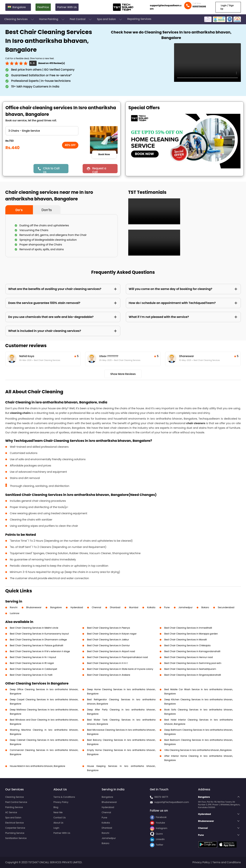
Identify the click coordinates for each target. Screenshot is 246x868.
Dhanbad (115, 607)
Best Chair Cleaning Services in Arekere (109, 675)
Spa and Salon (110, 19)
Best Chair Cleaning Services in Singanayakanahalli (193, 675)
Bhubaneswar (34, 607)
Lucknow (15, 613)
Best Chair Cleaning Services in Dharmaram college (38, 640)
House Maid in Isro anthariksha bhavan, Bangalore (38, 766)
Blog (56, 807)
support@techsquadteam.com (166, 7)
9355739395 (199, 7)
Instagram (159, 828)
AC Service (11, 812)
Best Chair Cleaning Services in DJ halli (31, 675)
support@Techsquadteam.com (172, 802)
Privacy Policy (61, 802)
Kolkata (151, 607)
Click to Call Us (51, 170)
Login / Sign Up (227, 7)
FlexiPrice (43, 7)
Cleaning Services (20, 19)
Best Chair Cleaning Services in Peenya (108, 628)
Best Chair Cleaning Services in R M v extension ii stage (40, 651)
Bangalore (56, 607)
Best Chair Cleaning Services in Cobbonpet (34, 669)
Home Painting (52, 19)
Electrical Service (15, 823)
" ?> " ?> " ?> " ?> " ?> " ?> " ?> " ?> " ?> (42, 131)
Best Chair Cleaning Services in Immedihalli (188, 628)
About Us (59, 823)
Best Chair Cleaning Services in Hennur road (189, 657)
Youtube (157, 823)
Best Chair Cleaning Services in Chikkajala (187, 645)
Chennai (97, 607)
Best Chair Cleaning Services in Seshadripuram (190, 669)
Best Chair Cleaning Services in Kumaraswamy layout (39, 634)
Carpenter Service (15, 828)
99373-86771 (161, 797)
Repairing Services (139, 19)
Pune (167, 607)
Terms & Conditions (64, 797)
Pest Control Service (16, 802)
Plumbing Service (15, 833)
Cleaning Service (15, 797)
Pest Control (81, 19)
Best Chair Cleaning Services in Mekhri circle (34, 628)
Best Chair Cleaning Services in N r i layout (33, 657)
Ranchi (14, 607)
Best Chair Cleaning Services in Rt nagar (32, 663)
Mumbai (134, 607)
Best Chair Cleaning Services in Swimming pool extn (193, 663)
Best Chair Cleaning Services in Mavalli (186, 640)
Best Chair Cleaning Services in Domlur (108, 645)
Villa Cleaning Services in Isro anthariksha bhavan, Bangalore (198, 750)
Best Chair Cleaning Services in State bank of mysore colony (120, 669)
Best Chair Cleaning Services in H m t (107, 663)
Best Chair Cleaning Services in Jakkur (108, 640)
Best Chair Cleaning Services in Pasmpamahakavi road (117, 657)
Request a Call (99, 170)
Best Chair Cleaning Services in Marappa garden (191, 634)
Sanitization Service (16, 838)
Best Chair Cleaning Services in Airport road (111, 651)
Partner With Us (67, 7)
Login (56, 828)
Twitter (157, 845)
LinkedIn (157, 839)
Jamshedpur (186, 607)
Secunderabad (226, 607)
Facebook (158, 817)
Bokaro (205, 607)
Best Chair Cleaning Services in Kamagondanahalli (192, 651)
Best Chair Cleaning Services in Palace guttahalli (37, 645)
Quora (156, 834)
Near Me (58, 812)
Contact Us (60, 818)
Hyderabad (77, 607)
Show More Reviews (123, 374)
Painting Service (14, 807)
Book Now (104, 154)
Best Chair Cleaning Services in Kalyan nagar (112, 634)
